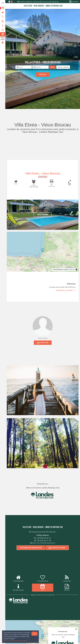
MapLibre (72, 270)
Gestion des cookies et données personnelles (15, 641)
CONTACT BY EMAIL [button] (57, 548)
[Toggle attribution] (76, 270)
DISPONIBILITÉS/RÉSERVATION (31, 548)
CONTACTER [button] (43, 343)
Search (53, 67)
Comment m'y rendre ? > (66, 290)
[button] (63, 67)
